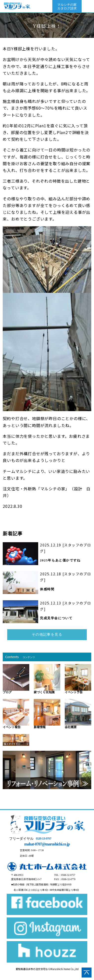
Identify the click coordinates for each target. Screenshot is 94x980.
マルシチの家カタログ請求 (67, 6)
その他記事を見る (47, 635)
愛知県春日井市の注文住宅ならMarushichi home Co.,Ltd (47, 969)
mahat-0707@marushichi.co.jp (47, 844)
